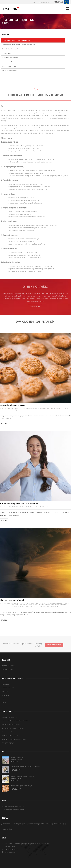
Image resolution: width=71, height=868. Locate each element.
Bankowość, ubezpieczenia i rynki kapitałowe (50, 603)
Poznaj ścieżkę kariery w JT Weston (13, 798)
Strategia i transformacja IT (10, 49)
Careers (27, 506)
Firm (41, 408)
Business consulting (19, 408)
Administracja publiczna (9, 708)
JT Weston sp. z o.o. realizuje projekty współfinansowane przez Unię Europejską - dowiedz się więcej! (34, 815)
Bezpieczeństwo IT (8, 679)
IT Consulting (48, 604)
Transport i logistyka (8, 734)
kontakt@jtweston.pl (11, 841)
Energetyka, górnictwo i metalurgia (13, 719)
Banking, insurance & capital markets (25, 603)
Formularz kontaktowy (54, 636)
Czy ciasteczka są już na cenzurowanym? (22, 777)
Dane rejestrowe (10, 843)
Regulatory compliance (54, 408)
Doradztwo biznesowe (32, 408)
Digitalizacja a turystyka (17, 748)
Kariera (47, 506)
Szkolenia (5, 690)
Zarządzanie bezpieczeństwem (35, 606)
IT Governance (6, 53)
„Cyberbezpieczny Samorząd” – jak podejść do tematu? (25, 758)
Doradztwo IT (39, 604)
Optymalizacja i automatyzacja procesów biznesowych (18, 45)
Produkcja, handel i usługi (10, 727)
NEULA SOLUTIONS (8, 661)
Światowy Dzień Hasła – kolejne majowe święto (23, 767)
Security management (19, 606)
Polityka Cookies (49, 860)
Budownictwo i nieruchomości (11, 716)
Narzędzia (5, 694)
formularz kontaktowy (44, 2)
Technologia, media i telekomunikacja (14, 730)
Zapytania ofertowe (8, 820)
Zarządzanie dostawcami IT (10, 71)
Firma (45, 408)
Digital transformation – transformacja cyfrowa (16, 40)
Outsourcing (5, 687)
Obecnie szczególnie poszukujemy (13, 800)
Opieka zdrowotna (8, 723)
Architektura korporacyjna (10, 58)
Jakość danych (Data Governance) (12, 62)
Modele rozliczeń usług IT (10, 66)
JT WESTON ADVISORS (9, 657)
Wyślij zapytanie (35, 307)
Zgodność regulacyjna (51, 606)
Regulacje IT (5, 683)
